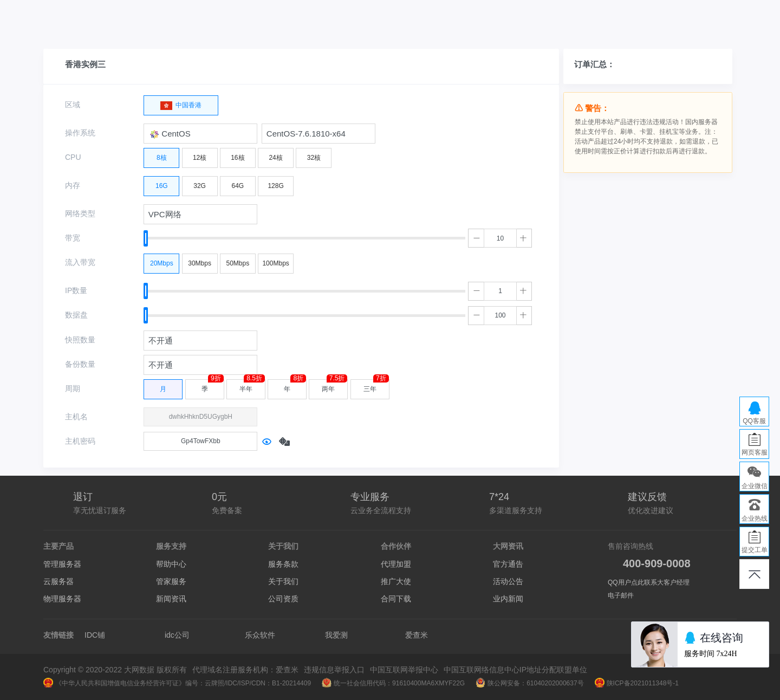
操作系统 (80, 133)
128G (275, 183)
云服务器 (58, 581)
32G (200, 183)
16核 (238, 155)
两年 (334, 386)
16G (162, 183)
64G (238, 183)
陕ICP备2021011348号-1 (637, 683)
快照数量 (80, 340)
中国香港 (181, 103)
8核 (162, 155)
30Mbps (200, 261)
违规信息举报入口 (334, 670)
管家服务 (171, 581)
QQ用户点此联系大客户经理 (649, 582)
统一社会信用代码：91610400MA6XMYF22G (393, 683)
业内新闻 (508, 599)
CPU (73, 157)
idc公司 (177, 635)
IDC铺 (95, 635)
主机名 (76, 417)
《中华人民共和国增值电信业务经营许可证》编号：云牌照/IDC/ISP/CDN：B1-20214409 (177, 683)
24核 (275, 155)
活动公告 (508, 581)
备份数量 (80, 364)
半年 (252, 386)
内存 (73, 185)
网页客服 (755, 452)
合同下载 (396, 599)
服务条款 (283, 564)
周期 (73, 388)
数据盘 (76, 315)
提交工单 (755, 550)
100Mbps (275, 261)
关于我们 (283, 581)
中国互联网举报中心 (404, 670)
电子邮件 (621, 595)
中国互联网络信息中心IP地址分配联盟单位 (515, 670)
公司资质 (283, 599)
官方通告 (508, 564)
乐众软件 (260, 635)
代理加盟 (396, 564)
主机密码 (80, 441)
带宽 (73, 238)
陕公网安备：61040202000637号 (529, 683)
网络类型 (80, 213)
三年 (376, 386)
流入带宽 (80, 262)
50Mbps (238, 261)
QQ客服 (754, 421)
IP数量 (76, 290)
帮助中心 (171, 564)
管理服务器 (62, 564)
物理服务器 (62, 599)
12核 (200, 155)
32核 (314, 155)
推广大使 (396, 581)
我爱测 (336, 635)
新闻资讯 (171, 599)
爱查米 (417, 635)
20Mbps (162, 261)
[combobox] (200, 134)
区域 (73, 105)
